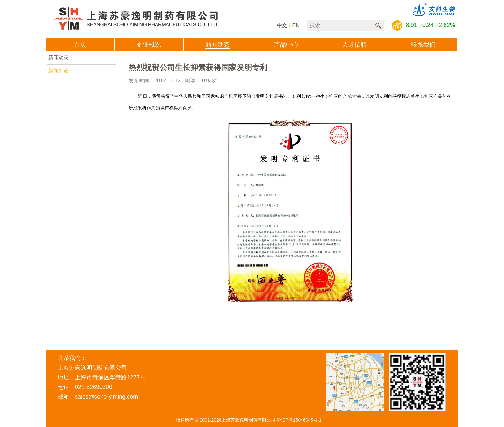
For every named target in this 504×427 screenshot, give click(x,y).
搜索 (378, 26)
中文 (282, 26)
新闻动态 (59, 57)
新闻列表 (59, 71)
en (296, 26)
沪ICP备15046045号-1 (299, 420)
